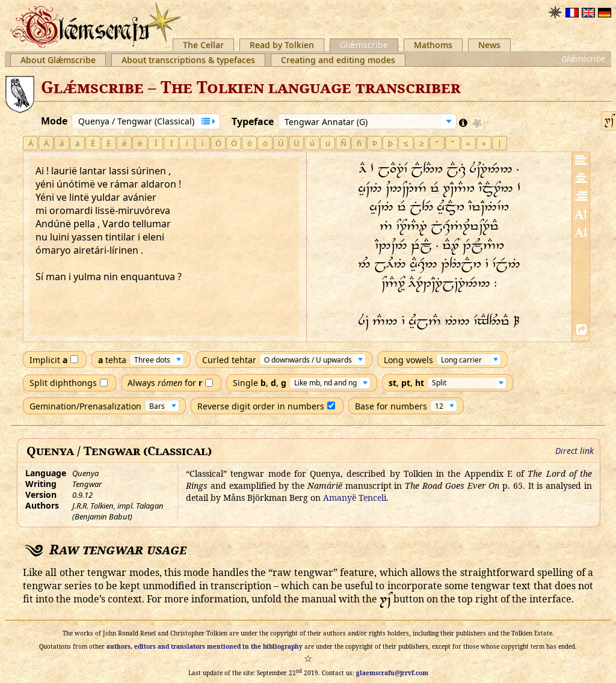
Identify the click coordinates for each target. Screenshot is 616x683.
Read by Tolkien (282, 45)
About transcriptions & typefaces (188, 60)
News (489, 45)
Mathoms (433, 45)
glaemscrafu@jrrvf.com (392, 673)
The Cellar (203, 45)
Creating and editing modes (338, 60)
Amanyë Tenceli (355, 498)
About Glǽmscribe (58, 60)
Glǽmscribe (364, 45)
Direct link (574, 451)
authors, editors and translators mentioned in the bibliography (205, 646)
